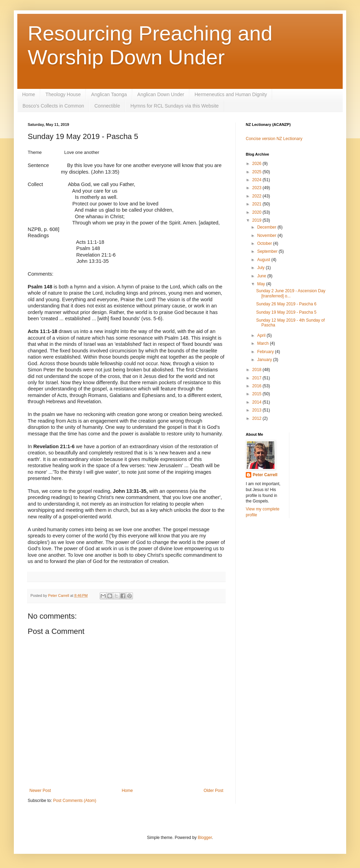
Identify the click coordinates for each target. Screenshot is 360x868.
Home (29, 94)
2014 (258, 402)
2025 (258, 172)
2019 (258, 220)
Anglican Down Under (161, 94)
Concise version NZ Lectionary (274, 139)
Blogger (205, 838)
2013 (258, 410)
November (267, 236)
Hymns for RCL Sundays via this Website (175, 106)
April (262, 335)
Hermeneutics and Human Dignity (231, 94)
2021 (258, 204)
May (262, 284)
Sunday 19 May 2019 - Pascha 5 (286, 312)
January (265, 360)
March (264, 343)
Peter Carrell (265, 475)
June (262, 276)
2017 (258, 378)
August (264, 260)
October (265, 243)
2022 (258, 196)
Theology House (63, 94)
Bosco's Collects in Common (53, 106)
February (266, 352)
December (267, 227)
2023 (258, 188)
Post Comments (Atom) (75, 801)
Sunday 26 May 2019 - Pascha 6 (286, 304)
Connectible (107, 106)
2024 (258, 180)
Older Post (213, 791)
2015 (258, 394)
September (268, 251)
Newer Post (40, 791)
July (262, 268)
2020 (258, 212)
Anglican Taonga (109, 94)
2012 (258, 418)
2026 (258, 164)
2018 (258, 370)
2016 (258, 386)
